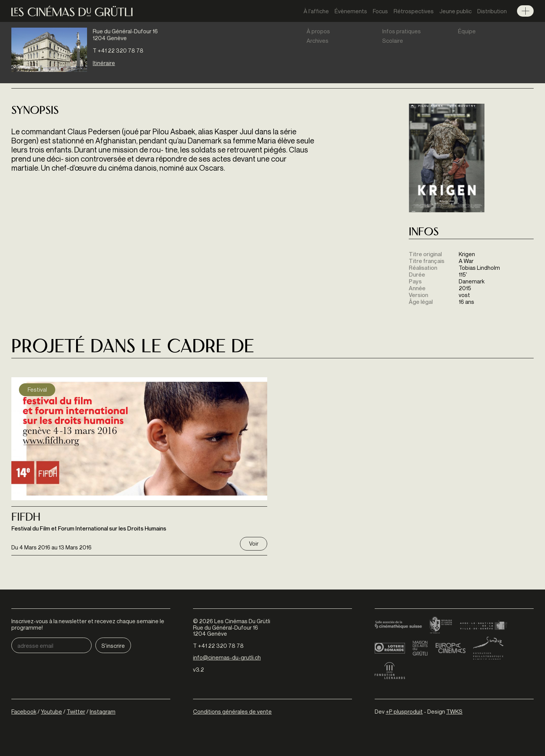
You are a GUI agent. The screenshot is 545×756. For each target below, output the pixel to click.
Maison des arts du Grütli (420, 648)
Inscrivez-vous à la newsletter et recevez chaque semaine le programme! (88, 624)
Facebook (24, 711)
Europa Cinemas (450, 648)
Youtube (51, 711)
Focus (380, 11)
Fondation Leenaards (390, 671)
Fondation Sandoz (488, 648)
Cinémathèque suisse (398, 625)
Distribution (492, 11)
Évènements (351, 11)
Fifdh (26, 518)
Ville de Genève (483, 625)
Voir (254, 543)
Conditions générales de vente (232, 711)
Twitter (76, 711)
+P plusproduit (404, 711)
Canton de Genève (441, 625)
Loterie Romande (390, 648)
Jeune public (455, 11)
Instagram (103, 711)
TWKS (454, 711)
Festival (37, 389)
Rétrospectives (414, 11)
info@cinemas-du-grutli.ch (227, 657)
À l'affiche (316, 11)
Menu (525, 11)
